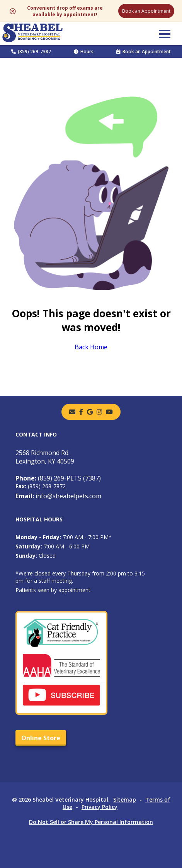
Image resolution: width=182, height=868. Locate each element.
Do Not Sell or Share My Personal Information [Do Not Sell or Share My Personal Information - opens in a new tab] (91, 822)
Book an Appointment (146, 11)
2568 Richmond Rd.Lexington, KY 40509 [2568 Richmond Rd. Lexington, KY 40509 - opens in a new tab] (45, 457)
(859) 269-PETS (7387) (58, 478)
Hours (84, 52)
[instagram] (99, 412)
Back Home (91, 347)
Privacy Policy (100, 807)
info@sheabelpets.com (58, 496)
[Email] (72, 412)
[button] (165, 34)
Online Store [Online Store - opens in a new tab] (41, 738)
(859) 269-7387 (31, 52)
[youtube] (109, 412)
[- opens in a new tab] (81, 412)
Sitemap (125, 799)
